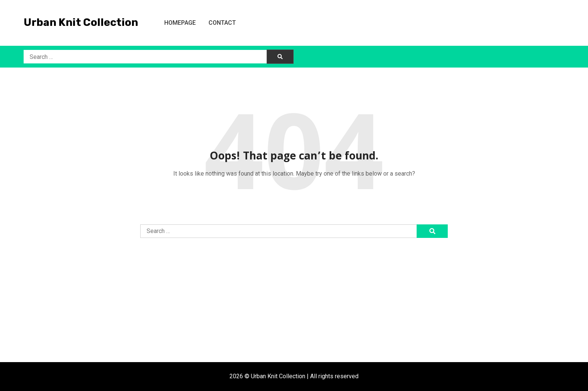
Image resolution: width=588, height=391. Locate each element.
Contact (222, 23)
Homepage (180, 23)
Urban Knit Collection (81, 22)
